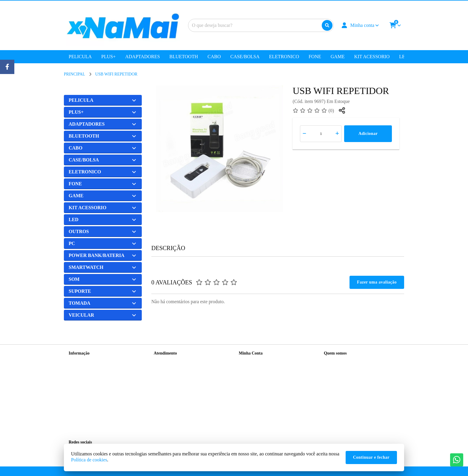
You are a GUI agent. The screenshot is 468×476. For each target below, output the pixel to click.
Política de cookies (89, 460)
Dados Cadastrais (253, 361)
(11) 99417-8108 (346, 371)
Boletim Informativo (256, 376)
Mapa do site (164, 369)
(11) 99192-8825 (346, 381)
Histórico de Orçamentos (260, 369)
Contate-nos (164, 361)
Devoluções (164, 376)
